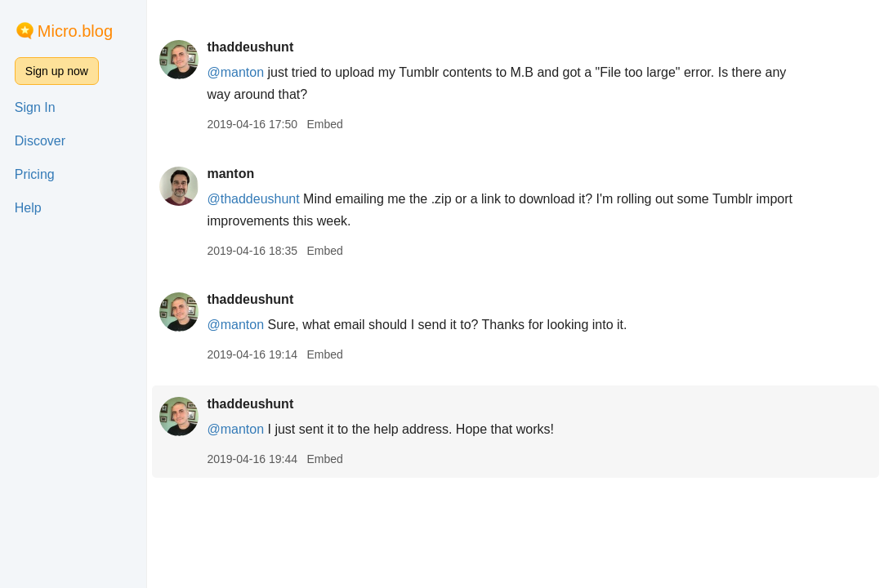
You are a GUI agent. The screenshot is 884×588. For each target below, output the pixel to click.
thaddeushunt (250, 47)
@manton (235, 72)
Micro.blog (75, 31)
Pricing (35, 174)
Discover (40, 141)
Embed (324, 124)
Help (28, 208)
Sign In (35, 107)
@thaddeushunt (253, 199)
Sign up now (57, 71)
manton (230, 174)
